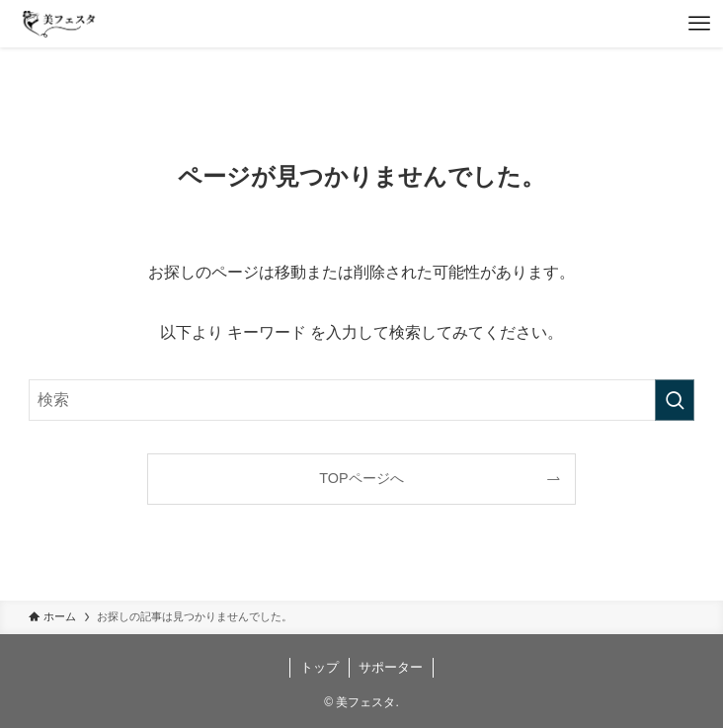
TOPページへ (361, 478)
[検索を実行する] (675, 400)
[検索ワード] (361, 400)
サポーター (391, 667)
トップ (320, 667)
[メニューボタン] (699, 24)
